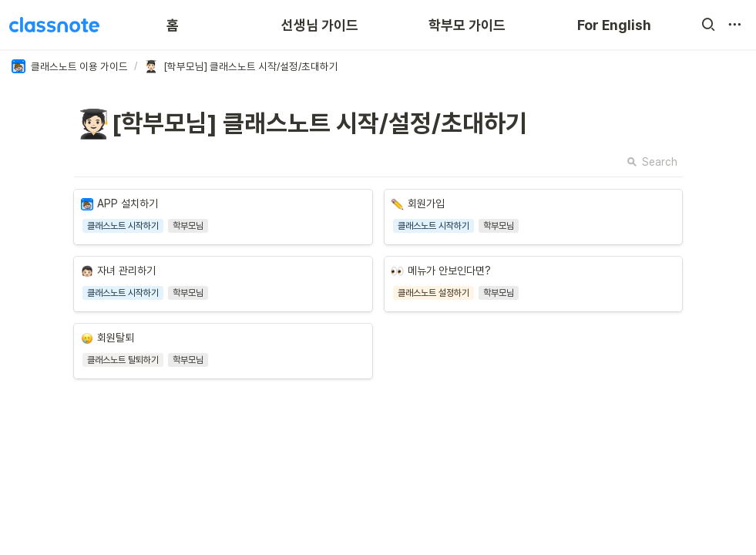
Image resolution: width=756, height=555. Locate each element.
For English (614, 25)
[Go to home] (54, 25)
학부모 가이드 (467, 25)
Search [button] (652, 162)
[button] (708, 25)
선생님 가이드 (320, 25)
